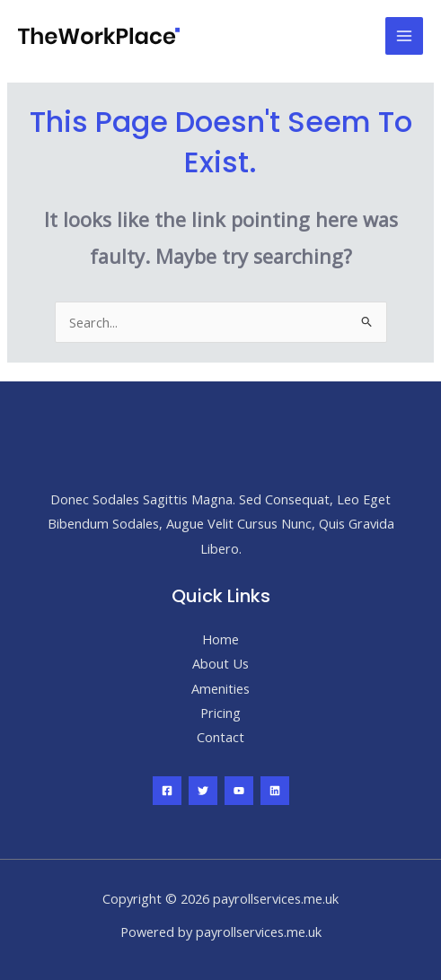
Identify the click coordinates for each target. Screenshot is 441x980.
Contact (220, 737)
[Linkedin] (275, 791)
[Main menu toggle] (404, 36)
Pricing (220, 713)
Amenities (220, 688)
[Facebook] (167, 791)
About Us (220, 663)
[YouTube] (239, 791)
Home (220, 639)
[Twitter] (203, 791)
